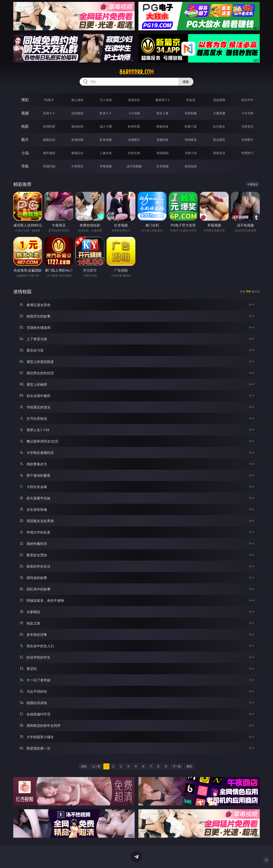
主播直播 (219, 113)
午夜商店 (77, 166)
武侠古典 (134, 153)
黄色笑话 (219, 153)
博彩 (25, 100)
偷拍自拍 (77, 126)
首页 (84, 766)
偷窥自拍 (49, 140)
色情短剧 (191, 166)
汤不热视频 (134, 166)
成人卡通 (106, 126)
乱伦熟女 (219, 126)
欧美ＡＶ (106, 113)
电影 (25, 126)
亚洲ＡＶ (49, 113)
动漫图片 (134, 140)
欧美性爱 (134, 126)
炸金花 (191, 100)
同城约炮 (49, 166)
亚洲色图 (77, 140)
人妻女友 (106, 153)
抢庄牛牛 (247, 100)
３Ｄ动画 (134, 113)
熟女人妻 (162, 113)
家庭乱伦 (77, 153)
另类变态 (247, 126)
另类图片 (247, 140)
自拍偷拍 (77, 113)
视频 (25, 113)
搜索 (186, 82)
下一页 (177, 766)
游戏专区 (134, 100)
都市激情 (49, 153)
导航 (25, 166)
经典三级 (191, 126)
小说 (25, 153)
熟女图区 (219, 140)
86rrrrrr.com (136, 72)
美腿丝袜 (162, 140)
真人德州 (77, 100)
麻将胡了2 (162, 100)
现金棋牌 (219, 100)
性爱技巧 (247, 153)
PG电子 (49, 100)
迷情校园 (162, 153)
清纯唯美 (191, 140)
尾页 (189, 766)
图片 (25, 140)
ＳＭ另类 (247, 113)
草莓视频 (106, 166)
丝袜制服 (191, 113)
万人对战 (106, 100)
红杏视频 (162, 166)
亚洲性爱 (49, 126)
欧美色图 (106, 140)
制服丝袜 (162, 126)
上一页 (96, 766)
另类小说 (191, 153)
